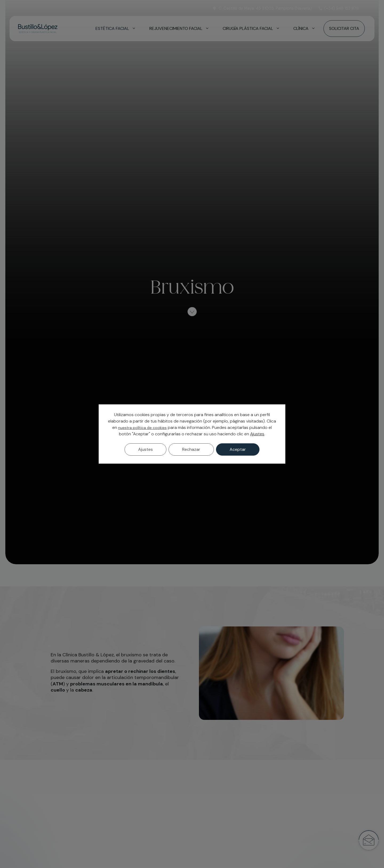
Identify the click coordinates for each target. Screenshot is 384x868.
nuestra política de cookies (142, 428)
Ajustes (257, 434)
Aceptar (238, 449)
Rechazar (191, 449)
